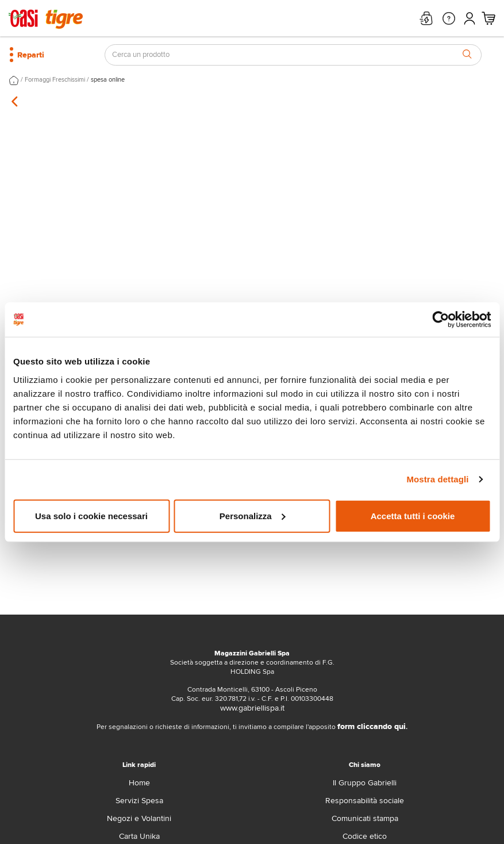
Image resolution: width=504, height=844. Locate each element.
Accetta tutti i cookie (413, 515)
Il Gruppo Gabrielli (365, 783)
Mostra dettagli (437, 479)
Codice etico (365, 836)
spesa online (108, 80)
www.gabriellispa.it (252, 708)
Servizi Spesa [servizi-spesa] (139, 801)
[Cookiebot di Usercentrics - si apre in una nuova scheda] (440, 320)
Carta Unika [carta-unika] (139, 836)
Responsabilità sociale (365, 801)
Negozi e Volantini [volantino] (139, 818)
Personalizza (253, 515)
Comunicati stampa (365, 818)
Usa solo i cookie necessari (91, 515)
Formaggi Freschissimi (55, 80)
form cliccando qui (372, 726)
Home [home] (139, 783)
